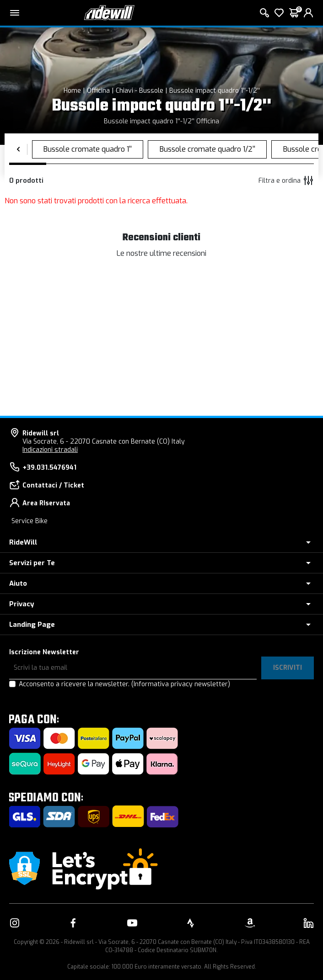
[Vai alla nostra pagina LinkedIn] (308, 923)
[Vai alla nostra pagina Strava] (191, 923)
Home (72, 91)
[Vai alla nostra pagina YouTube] (132, 923)
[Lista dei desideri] (279, 13)
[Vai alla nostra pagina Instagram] (15, 923)
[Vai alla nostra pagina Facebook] (73, 923)
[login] (308, 13)
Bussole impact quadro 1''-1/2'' (215, 91)
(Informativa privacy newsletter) (181, 684)
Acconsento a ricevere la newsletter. (124, 684)
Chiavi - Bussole (140, 91)
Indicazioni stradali (50, 450)
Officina (98, 91)
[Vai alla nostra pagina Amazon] (250, 923)
